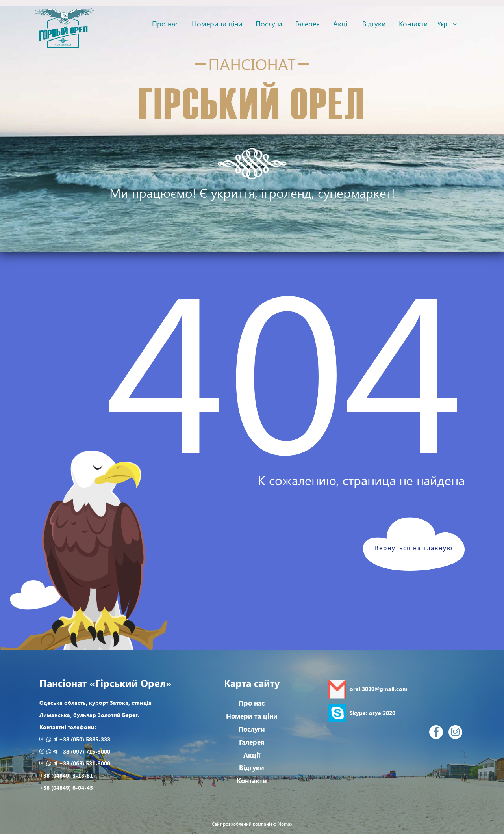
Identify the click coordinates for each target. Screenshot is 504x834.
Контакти (413, 23)
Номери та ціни (217, 23)
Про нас (165, 23)
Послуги (269, 23)
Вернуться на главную (414, 548)
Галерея (308, 23)
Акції (341, 23)
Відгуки (374, 23)
